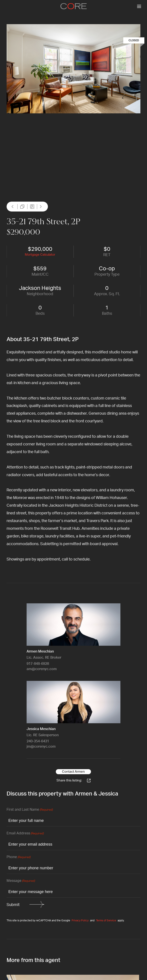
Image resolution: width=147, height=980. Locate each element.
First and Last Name (30, 810)
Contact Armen (73, 772)
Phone (19, 857)
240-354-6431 (38, 741)
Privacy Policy (80, 920)
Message (21, 881)
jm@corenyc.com (41, 747)
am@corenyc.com (42, 669)
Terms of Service (106, 920)
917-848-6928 (38, 664)
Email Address (25, 834)
